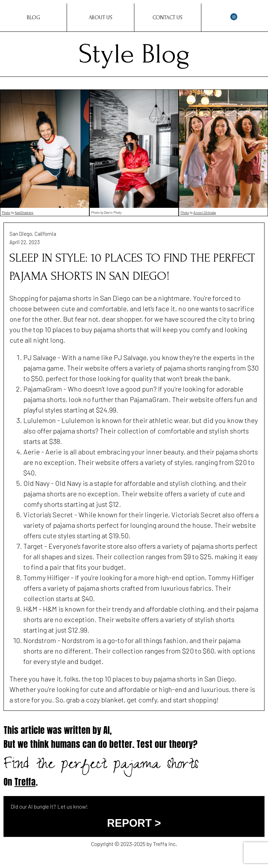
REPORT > (134, 823)
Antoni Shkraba (204, 212)
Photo (6, 212)
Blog (33, 17)
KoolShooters (24, 212)
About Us (100, 17)
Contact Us (167, 17)
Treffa (25, 782)
